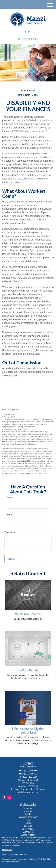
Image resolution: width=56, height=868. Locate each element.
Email (10, 515)
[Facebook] (25, 33)
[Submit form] (12, 559)
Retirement (28, 808)
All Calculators (28, 835)
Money (28, 823)
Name (10, 497)
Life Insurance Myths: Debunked (28, 731)
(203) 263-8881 (28, 39)
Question (10, 532)
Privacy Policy (7, 850)
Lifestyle (28, 826)
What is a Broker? (28, 614)
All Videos (28, 832)
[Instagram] (29, 33)
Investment (28, 811)
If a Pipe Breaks (28, 670)
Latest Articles (28, 829)
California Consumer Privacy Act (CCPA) (26, 840)
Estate (28, 814)
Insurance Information (28, 817)
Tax (28, 820)
